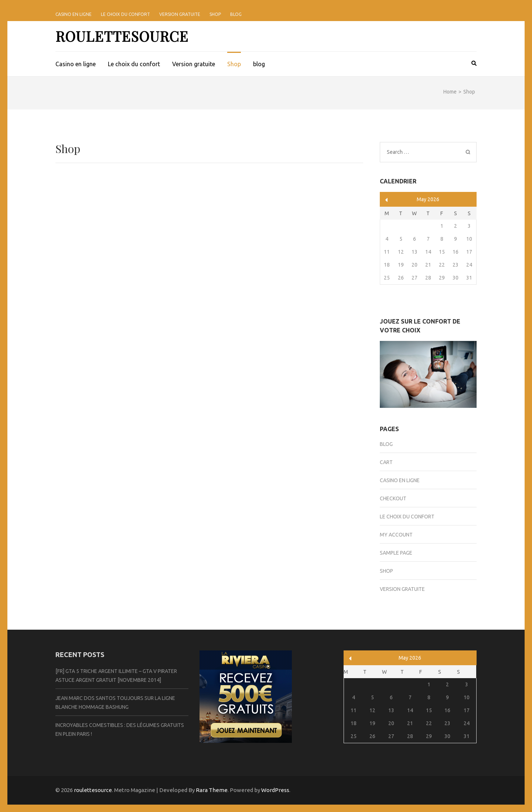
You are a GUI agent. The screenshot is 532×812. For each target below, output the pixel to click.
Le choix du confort (125, 14)
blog (236, 14)
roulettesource (122, 36)
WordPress (275, 790)
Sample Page (396, 553)
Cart (386, 462)
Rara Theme (212, 790)
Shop (215, 14)
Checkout (393, 498)
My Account (396, 535)
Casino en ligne (74, 14)
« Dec (387, 200)
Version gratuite (180, 14)
